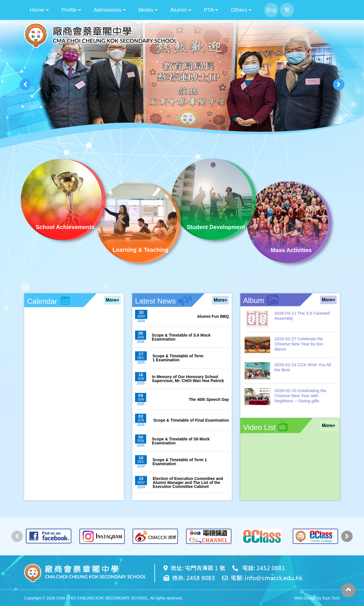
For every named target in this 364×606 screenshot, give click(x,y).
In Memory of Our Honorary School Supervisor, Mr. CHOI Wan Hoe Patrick (188, 379)
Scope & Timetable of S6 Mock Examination (181, 441)
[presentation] (25, 84)
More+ (112, 300)
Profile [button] (69, 10)
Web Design (305, 598)
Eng (271, 10)
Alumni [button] (179, 10)
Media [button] (146, 10)
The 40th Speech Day (209, 399)
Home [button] (37, 10)
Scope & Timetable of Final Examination (191, 420)
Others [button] (239, 10)
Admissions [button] (108, 10)
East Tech (331, 598)
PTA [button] (209, 10)
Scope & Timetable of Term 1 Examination (178, 358)
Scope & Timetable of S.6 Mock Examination (181, 337)
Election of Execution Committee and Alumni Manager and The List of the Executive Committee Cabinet (188, 483)
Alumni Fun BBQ (213, 316)
